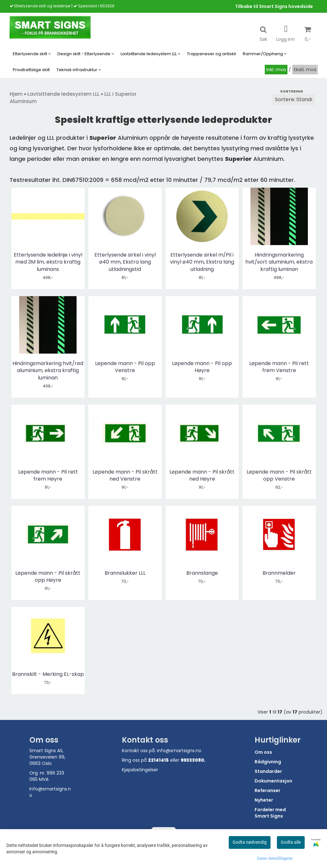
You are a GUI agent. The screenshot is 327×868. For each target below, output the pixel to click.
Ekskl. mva (305, 70)
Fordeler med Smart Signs (270, 813)
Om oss (263, 752)
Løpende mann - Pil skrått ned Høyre (202, 475)
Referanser (268, 790)
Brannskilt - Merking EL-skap (48, 674)
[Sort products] (294, 100)
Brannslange (202, 573)
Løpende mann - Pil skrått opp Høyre (48, 577)
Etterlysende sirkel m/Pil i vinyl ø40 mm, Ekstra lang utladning (202, 262)
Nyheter (264, 800)
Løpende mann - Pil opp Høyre (202, 367)
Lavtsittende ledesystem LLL (63, 94)
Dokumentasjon (273, 781)
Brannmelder (279, 573)
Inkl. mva (276, 70)
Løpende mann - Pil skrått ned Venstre (125, 475)
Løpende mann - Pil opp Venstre (125, 367)
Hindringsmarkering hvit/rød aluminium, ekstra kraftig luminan (48, 371)
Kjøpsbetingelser (140, 770)
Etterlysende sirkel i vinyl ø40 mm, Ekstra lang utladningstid (125, 262)
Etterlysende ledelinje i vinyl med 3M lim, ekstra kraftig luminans (48, 262)
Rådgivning (268, 762)
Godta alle (291, 842)
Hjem (16, 94)
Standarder (268, 771)
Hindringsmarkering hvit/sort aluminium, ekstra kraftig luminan (279, 262)
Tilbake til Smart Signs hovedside (274, 6)
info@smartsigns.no (179, 751)
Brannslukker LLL (125, 573)
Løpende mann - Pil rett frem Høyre (48, 475)
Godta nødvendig (250, 842)
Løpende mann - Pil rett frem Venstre (279, 367)
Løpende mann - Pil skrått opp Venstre (279, 475)
